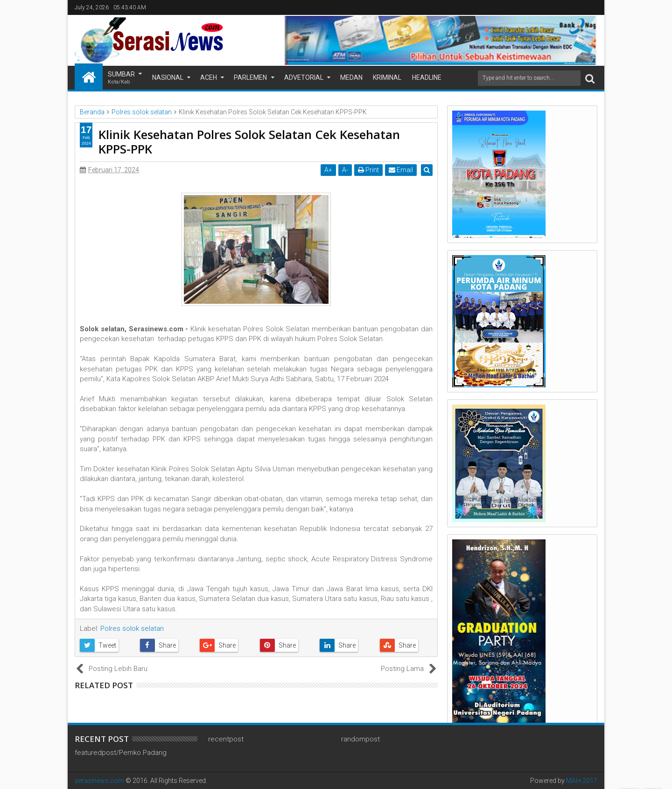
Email (402, 170)
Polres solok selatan (132, 628)
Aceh (209, 77)
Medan (351, 77)
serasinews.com (99, 781)
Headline (427, 77)
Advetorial (304, 77)
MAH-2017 (582, 781)
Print (369, 170)
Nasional (168, 77)
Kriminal (387, 77)
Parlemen (250, 77)
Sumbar (121, 78)
